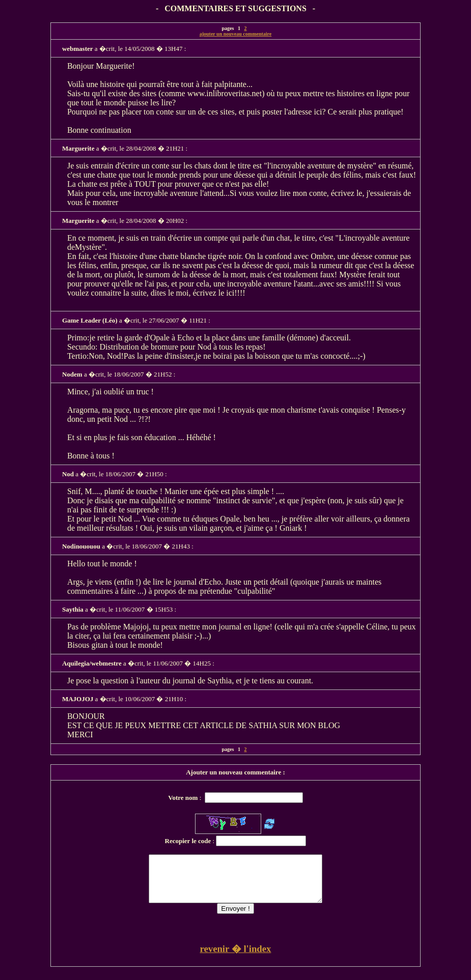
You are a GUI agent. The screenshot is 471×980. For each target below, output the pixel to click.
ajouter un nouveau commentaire (236, 34)
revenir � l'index (236, 958)
